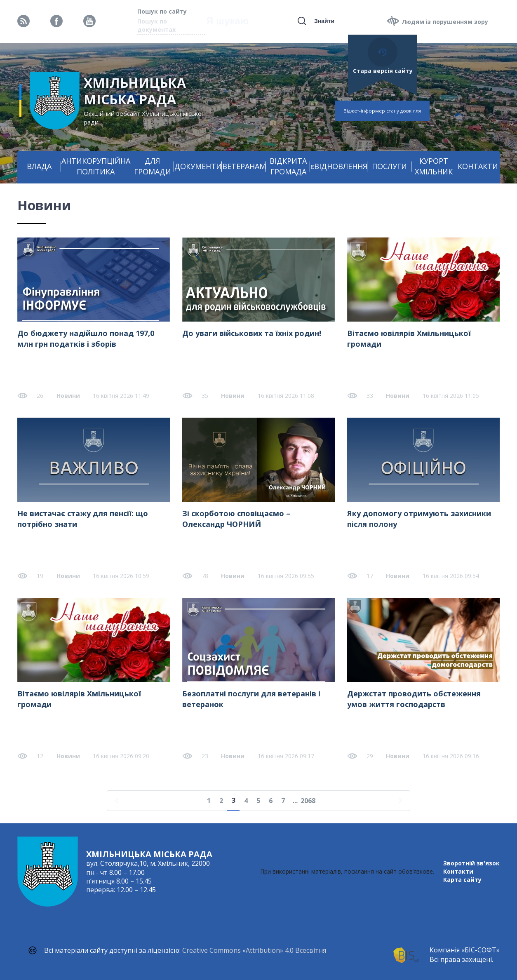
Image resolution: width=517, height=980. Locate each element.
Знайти (324, 21)
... (295, 801)
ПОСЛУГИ (389, 166)
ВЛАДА (39, 166)
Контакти (458, 871)
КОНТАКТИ (478, 166)
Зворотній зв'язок (471, 863)
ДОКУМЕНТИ (198, 166)
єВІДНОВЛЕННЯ (339, 166)
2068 (308, 801)
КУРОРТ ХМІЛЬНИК (434, 166)
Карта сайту (462, 880)
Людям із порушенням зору (445, 22)
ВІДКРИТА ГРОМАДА (288, 166)
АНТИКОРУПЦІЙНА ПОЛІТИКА (96, 166)
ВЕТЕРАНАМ (244, 166)
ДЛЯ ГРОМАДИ (153, 166)
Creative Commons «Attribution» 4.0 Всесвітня (254, 950)
